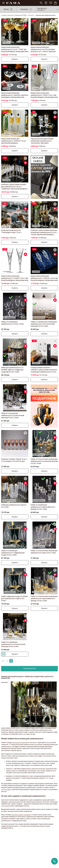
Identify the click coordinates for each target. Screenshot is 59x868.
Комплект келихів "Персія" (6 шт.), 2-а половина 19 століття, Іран (14, 460)
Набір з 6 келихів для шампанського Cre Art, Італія (12, 323)
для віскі (6, 806)
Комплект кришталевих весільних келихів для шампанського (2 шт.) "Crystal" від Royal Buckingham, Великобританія (44, 232)
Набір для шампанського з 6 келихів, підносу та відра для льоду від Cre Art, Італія (12, 370)
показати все (30, 669)
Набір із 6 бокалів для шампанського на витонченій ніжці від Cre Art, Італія (13, 415)
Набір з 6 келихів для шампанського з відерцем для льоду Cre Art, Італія (13, 553)
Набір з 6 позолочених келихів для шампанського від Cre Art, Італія (44, 552)
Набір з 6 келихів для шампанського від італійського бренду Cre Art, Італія (43, 507)
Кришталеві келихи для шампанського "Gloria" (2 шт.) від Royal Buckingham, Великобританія (44, 95)
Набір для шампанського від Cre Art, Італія (14, 506)
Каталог (31, 15)
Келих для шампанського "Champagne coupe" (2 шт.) (11, 231)
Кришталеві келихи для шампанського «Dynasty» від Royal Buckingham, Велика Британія (15, 95)
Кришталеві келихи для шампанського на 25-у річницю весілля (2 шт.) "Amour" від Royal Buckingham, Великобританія (43, 49)
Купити (15, 59)
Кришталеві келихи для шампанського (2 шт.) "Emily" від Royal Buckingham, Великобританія (15, 49)
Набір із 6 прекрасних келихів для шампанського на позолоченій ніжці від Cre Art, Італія (44, 324)
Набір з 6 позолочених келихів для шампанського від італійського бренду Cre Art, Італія (44, 599)
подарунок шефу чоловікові (21, 815)
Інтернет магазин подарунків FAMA (14, 15)
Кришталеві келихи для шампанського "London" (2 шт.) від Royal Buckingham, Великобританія (15, 278)
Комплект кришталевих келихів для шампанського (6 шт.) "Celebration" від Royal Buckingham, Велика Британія (14, 187)
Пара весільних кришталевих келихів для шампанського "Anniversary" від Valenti (42, 141)
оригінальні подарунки (20, 743)
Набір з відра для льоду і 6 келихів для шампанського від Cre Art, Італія (14, 599)
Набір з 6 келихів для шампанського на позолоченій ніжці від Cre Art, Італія (13, 644)
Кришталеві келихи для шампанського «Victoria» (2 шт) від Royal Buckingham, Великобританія (44, 278)
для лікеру (7, 790)
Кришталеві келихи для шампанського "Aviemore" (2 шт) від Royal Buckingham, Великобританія (14, 141)
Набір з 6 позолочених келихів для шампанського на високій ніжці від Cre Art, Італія (44, 461)
